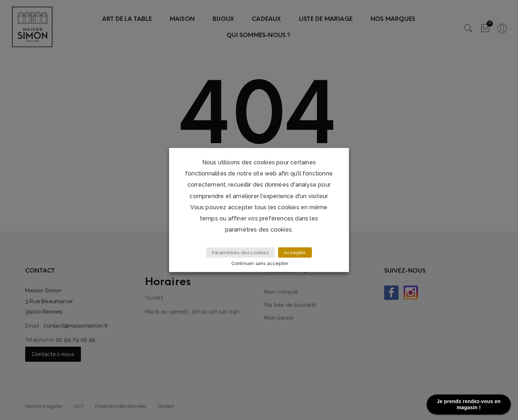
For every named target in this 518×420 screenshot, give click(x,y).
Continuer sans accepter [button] (260, 263)
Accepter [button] (295, 253)
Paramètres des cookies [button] (240, 253)
